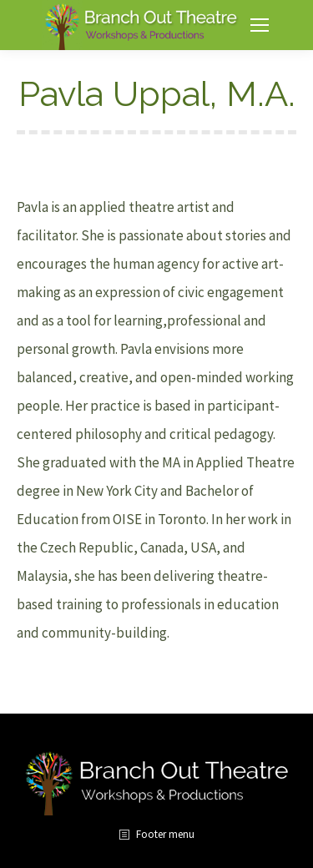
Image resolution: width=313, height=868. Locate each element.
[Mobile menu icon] (260, 25)
